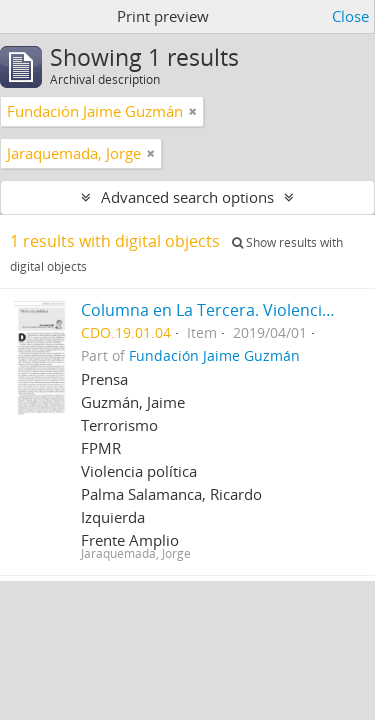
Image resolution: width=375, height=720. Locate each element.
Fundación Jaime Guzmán (214, 356)
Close (350, 16)
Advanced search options (187, 197)
